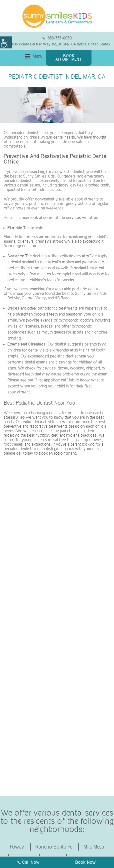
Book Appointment (69, 58)
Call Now (28, 862)
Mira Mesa (94, 847)
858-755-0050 (57, 38)
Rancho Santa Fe (54, 847)
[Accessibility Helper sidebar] (6, 42)
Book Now (85, 862)
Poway (17, 847)
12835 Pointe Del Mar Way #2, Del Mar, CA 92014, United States (58, 44)
